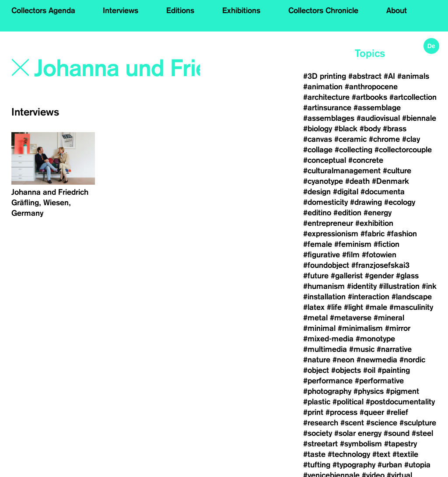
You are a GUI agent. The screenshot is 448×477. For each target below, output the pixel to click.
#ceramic (350, 139)
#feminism (353, 244)
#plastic (317, 402)
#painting (394, 370)
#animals (413, 76)
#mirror (398, 328)
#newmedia (377, 360)
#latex (314, 307)
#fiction (387, 244)
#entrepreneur (328, 223)
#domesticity (325, 202)
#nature (317, 360)
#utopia (417, 465)
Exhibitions (241, 11)
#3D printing (325, 76)
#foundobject (326, 265)
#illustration (399, 286)
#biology (318, 129)
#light (353, 307)
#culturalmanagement (342, 171)
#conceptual (325, 160)
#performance (328, 381)
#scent (352, 423)
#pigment (402, 391)
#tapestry (401, 444)
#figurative (322, 255)
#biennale (419, 118)
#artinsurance (327, 108)
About (397, 11)
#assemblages (329, 118)
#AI (389, 76)
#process (341, 412)
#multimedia (325, 349)
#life (334, 307)
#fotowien (379, 255)
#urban (390, 465)
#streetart (320, 444)
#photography (327, 391)
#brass (395, 129)
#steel (422, 433)
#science (382, 423)
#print (313, 412)
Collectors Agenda (43, 11)
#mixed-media (328, 339)
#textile (405, 454)
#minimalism (360, 328)
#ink (429, 286)
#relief (397, 412)
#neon (343, 360)
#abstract (365, 76)
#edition (347, 213)
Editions (180, 11)
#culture (397, 171)
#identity (362, 286)
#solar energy (358, 433)
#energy (378, 213)
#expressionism (331, 234)
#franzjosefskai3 (380, 265)
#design (317, 192)
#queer (372, 412)
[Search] (118, 69)
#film (351, 255)
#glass (407, 276)
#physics (369, 391)
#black (346, 129)
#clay (411, 139)
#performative (379, 381)
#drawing (366, 202)
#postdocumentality (400, 402)
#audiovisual (378, 118)
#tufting (317, 465)
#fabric (373, 234)
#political (348, 402)
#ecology (400, 202)
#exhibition (374, 223)
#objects (346, 370)
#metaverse (351, 318)
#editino (317, 213)
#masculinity (411, 307)
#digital (346, 192)
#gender (379, 276)
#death (357, 181)
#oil (369, 370)
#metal (315, 318)
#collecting (353, 150)
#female (318, 244)
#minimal (319, 328)
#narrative (394, 349)
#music (362, 349)
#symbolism (361, 444)
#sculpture (418, 423)
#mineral (389, 318)
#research (321, 423)
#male (376, 307)
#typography (354, 465)
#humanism (324, 286)
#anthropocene (371, 87)
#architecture (326, 97)
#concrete (366, 160)
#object (316, 370)
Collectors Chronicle (323, 11)
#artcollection (413, 97)
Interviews (121, 11)
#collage (318, 150)
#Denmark (390, 181)
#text (381, 454)
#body (370, 129)
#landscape (412, 297)
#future (316, 276)
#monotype (375, 339)
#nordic (412, 360)
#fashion (402, 234)
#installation (324, 297)
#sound (397, 433)
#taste (314, 454)
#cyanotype (323, 181)
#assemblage (377, 108)
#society (318, 433)
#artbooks (369, 97)
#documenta (383, 192)
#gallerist (347, 276)
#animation (323, 87)
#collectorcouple (403, 150)
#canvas (318, 139)
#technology (349, 454)
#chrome (384, 139)
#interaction (369, 297)
